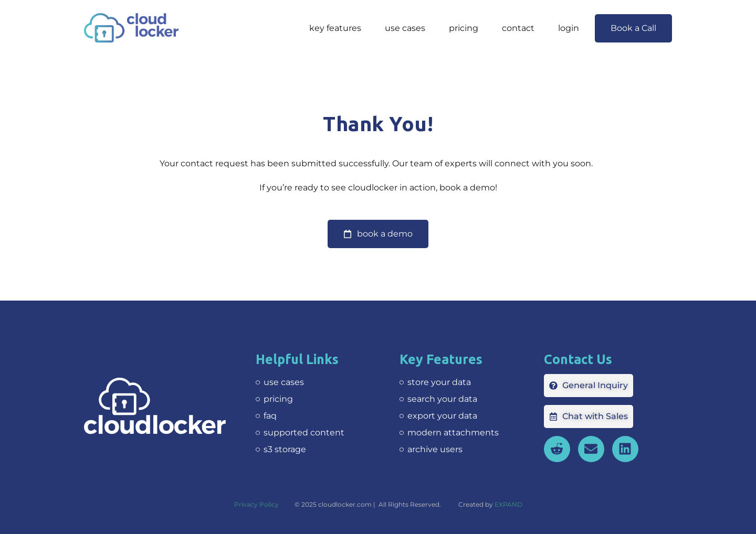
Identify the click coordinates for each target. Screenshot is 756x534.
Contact (518, 28)
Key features (335, 28)
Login (569, 28)
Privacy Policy (256, 504)
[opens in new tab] (625, 449)
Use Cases (405, 28)
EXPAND (508, 504)
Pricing (464, 28)
